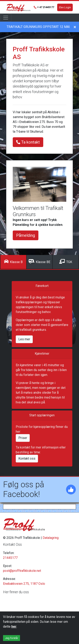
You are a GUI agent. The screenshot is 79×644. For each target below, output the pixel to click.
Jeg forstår (12, 638)
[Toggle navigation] (6, 18)
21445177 (10, 558)
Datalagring (51, 538)
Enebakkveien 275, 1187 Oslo (24, 584)
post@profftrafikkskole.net (22, 571)
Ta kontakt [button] (28, 142)
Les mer (24, 339)
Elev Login (65, 7)
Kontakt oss (27, 458)
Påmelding (26, 235)
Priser (23, 438)
